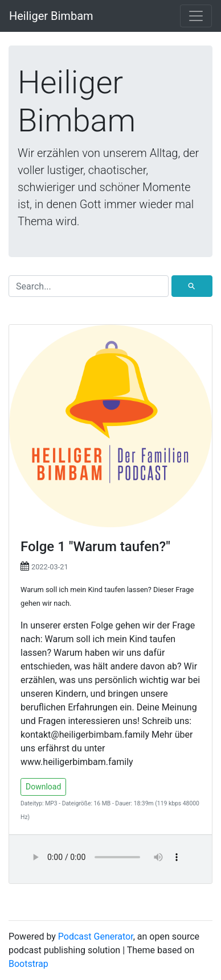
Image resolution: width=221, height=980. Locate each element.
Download (43, 787)
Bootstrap (28, 964)
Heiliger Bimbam (51, 16)
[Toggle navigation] (196, 16)
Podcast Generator (96, 936)
